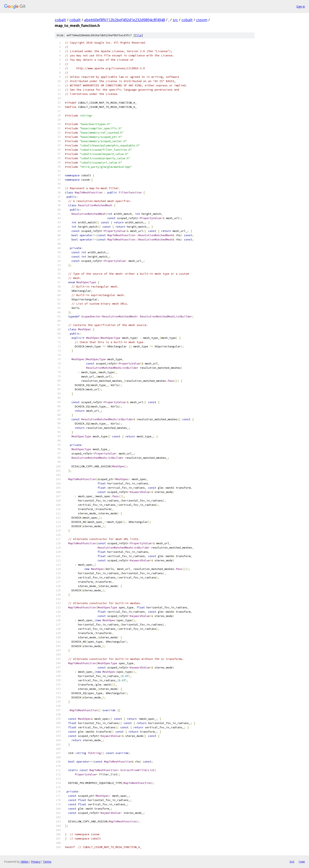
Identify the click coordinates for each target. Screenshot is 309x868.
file (138, 35)
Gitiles (25, 862)
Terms (47, 862)
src (175, 20)
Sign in (301, 6)
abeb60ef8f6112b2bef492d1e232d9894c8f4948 (125, 20)
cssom (202, 20)
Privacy (36, 862)
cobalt (60, 20)
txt (292, 861)
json (302, 861)
